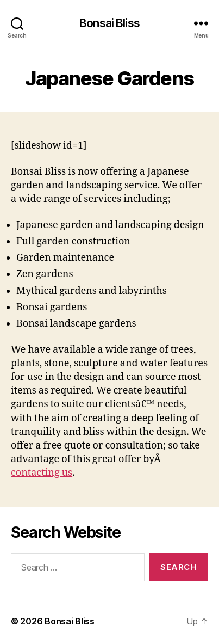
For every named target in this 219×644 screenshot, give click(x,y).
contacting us (42, 473)
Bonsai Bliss (109, 23)
